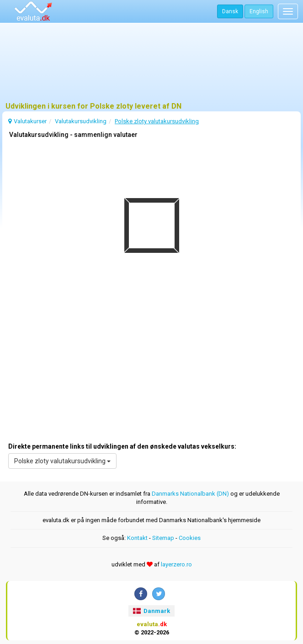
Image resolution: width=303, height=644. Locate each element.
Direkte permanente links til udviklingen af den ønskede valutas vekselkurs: (122, 446)
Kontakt (137, 538)
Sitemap (163, 538)
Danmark (151, 611)
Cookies (190, 538)
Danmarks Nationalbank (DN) (190, 494)
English (259, 11)
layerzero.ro (176, 564)
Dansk (230, 11)
